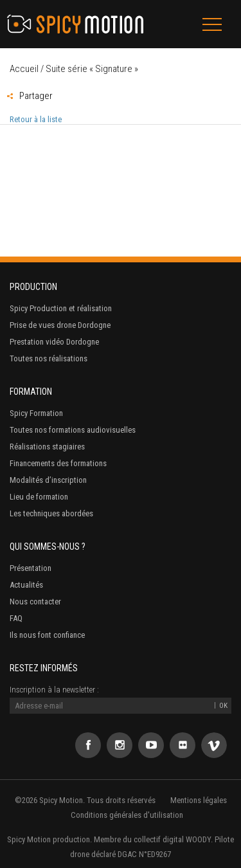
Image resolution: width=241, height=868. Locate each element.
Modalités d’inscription (48, 480)
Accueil (24, 69)
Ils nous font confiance (47, 635)
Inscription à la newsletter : (54, 690)
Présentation (31, 568)
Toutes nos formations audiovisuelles (73, 430)
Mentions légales (199, 800)
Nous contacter (35, 601)
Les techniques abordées (51, 513)
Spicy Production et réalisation (61, 308)
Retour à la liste (36, 119)
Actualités (26, 585)
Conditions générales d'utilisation (127, 815)
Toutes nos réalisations (49, 358)
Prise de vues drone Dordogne (60, 325)
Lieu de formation (39, 497)
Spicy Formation (36, 413)
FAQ (16, 618)
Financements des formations (58, 463)
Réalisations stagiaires (47, 447)
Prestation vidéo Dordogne (54, 342)
